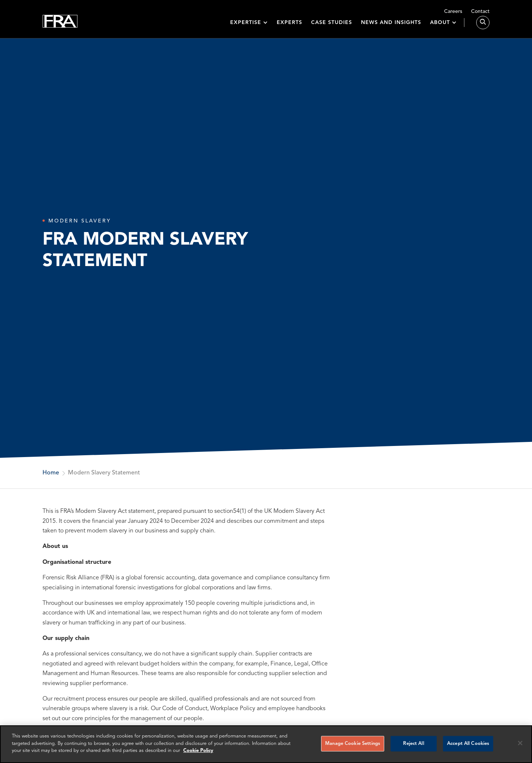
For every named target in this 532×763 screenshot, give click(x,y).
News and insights (391, 27)
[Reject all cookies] (520, 743)
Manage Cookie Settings (353, 744)
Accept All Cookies (468, 744)
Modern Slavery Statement (104, 473)
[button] (249, 27)
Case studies (332, 27)
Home (51, 473)
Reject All (413, 744)
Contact (480, 11)
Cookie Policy (198, 751)
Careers (453, 11)
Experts (289, 27)
